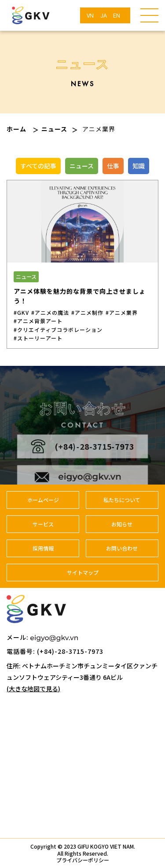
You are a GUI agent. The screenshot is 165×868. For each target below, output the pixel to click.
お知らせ (122, 524)
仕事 (113, 166)
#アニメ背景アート (38, 321)
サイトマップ (83, 572)
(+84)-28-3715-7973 (82, 453)
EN (117, 15)
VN (90, 15)
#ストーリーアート (38, 338)
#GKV (21, 312)
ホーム (16, 129)
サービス (43, 524)
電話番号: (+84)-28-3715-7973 (55, 651)
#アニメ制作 (87, 312)
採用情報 (43, 548)
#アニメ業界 (122, 312)
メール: (42, 637)
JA (104, 15)
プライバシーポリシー (83, 860)
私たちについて (122, 500)
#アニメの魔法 (50, 312)
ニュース (54, 129)
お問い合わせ (122, 548)
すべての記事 (38, 166)
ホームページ (43, 500)
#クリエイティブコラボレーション (58, 330)
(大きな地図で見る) (33, 689)
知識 (139, 166)
